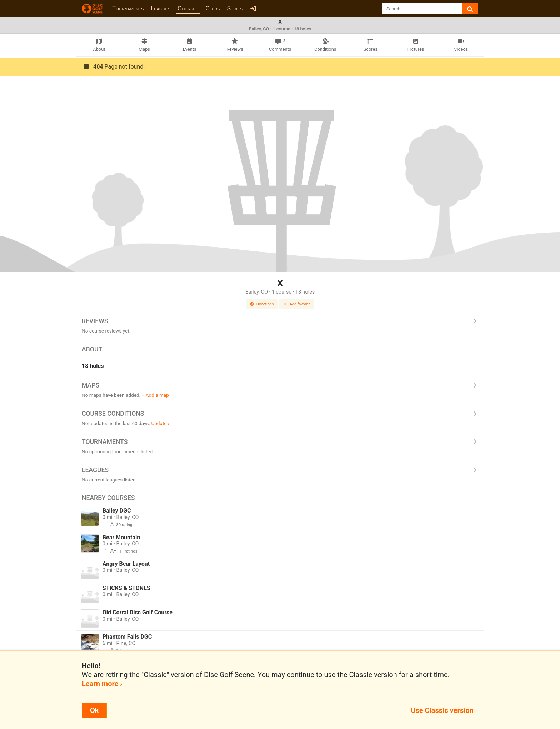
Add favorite (297, 304)
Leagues (161, 8)
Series (235, 8)
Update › (160, 423)
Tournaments (128, 8)
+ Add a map (155, 395)
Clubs (212, 8)
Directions (262, 304)
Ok (94, 710)
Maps (280, 385)
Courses (188, 8)
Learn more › (102, 684)
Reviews (280, 321)
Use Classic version (442, 710)
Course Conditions (280, 414)
